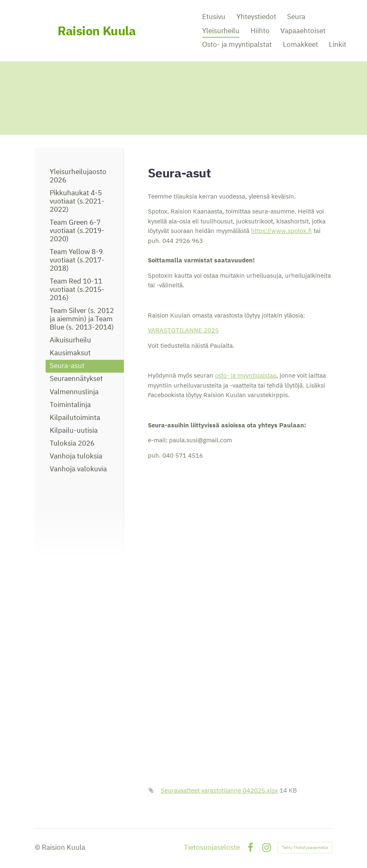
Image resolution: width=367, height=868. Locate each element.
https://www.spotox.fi (281, 231)
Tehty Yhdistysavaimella (305, 847)
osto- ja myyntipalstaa (246, 375)
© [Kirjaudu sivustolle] (38, 847)
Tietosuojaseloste (212, 847)
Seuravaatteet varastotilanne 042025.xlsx (219, 790)
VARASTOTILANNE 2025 (183, 330)
